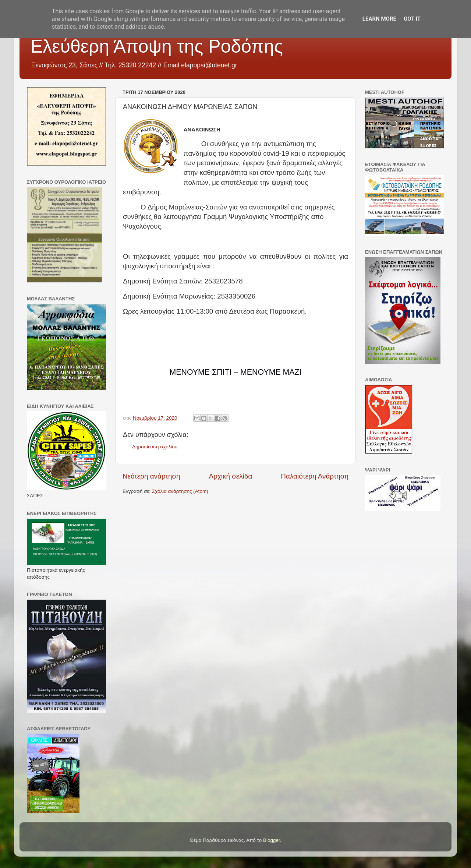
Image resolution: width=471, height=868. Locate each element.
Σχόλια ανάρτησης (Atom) (180, 491)
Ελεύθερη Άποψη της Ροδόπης (157, 46)
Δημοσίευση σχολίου (155, 447)
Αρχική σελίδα (231, 476)
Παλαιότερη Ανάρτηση (315, 476)
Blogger (272, 840)
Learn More (379, 19)
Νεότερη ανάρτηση (151, 476)
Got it (412, 19)
